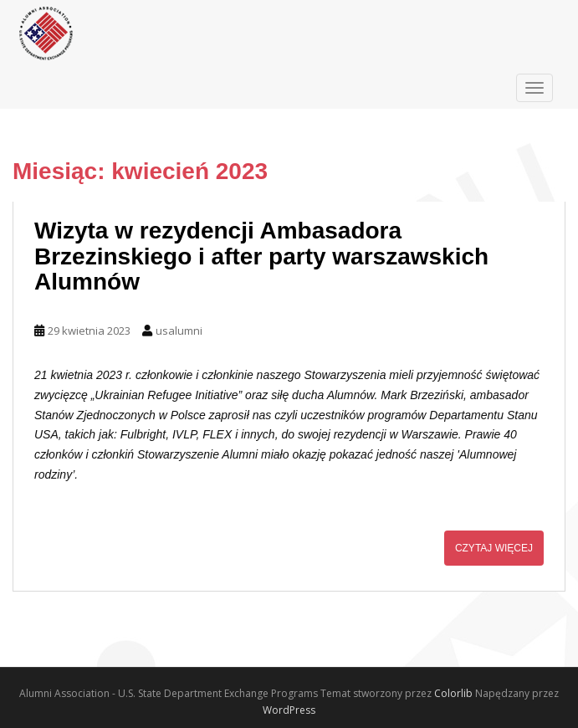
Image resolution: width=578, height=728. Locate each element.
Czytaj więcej (494, 548)
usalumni (179, 331)
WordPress (289, 710)
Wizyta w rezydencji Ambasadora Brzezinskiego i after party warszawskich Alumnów (261, 256)
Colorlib (453, 693)
